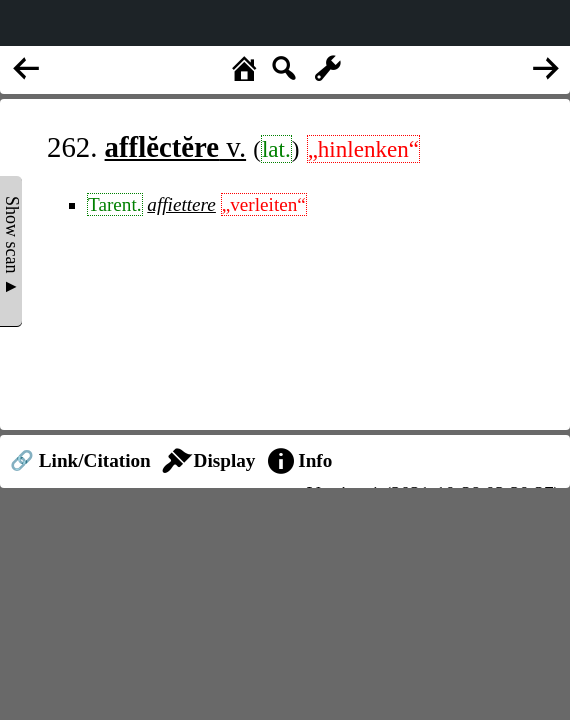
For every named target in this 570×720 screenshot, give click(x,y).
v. (176, 147)
